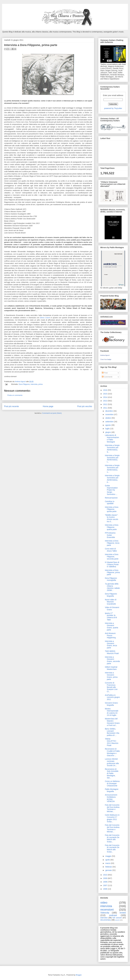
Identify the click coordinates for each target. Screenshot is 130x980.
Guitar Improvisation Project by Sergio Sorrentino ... (111, 490)
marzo (108, 863)
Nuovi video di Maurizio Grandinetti (111, 602)
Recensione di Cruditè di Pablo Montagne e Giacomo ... (112, 752)
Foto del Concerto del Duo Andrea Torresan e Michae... (112, 808)
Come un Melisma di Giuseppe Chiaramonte (112, 783)
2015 (105, 394)
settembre (110, 422)
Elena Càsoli (45, 318)
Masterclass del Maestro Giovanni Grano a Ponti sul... (112, 722)
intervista (34, 384)
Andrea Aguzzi (20, 381)
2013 (105, 401)
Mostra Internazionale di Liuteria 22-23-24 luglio (112, 712)
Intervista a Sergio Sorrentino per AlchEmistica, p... (112, 479)
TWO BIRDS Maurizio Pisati (112, 652)
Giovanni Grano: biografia (112, 704)
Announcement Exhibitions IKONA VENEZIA (111, 798)
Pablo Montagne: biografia (112, 790)
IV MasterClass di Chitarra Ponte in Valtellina (112, 564)
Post (105, 373)
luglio (108, 429)
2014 (105, 397)
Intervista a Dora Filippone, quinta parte (112, 509)
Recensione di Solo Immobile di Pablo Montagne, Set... (112, 773)
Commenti (107, 377)
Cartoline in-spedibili (110, 503)
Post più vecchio (85, 406)
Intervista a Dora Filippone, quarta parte (112, 527)
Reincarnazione (111, 498)
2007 (105, 885)
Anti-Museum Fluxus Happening (110, 635)
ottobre (108, 418)
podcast (113, 915)
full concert (117, 918)
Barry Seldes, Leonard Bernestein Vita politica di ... (112, 732)
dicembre (109, 411)
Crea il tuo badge (106, 359)
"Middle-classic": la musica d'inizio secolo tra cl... (112, 518)
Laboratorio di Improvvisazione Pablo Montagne (112, 438)
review (123, 913)
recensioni (107, 910)
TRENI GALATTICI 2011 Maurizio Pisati (112, 742)
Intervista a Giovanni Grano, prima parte (111, 676)
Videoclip (105, 913)
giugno (108, 432)
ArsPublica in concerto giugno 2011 (112, 697)
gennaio (109, 870)
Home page (48, 406)
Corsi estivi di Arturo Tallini (111, 550)
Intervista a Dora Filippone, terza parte (112, 543)
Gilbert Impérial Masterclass (111, 668)
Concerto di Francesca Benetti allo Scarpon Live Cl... (111, 687)
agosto (108, 425)
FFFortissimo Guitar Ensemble (110, 535)
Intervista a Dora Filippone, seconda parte (112, 557)
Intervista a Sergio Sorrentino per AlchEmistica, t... (112, 459)
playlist (117, 920)
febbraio (109, 867)
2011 (105, 408)
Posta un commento (15, 395)
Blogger (79, 975)
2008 (105, 882)
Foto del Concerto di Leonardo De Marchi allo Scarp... (112, 838)
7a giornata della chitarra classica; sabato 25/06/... (112, 587)
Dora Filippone (24, 384)
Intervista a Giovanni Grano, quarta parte (111, 626)
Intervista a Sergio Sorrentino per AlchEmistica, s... (112, 469)
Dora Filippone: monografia (111, 579)
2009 (105, 878)
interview (104, 918)
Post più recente (12, 406)
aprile (108, 860)
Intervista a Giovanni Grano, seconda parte (112, 660)
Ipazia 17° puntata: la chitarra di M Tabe (111, 616)
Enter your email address (113, 95)
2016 (105, 390)
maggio (109, 856)
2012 (105, 404)
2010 (105, 875)
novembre (110, 414)
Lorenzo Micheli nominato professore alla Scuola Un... (112, 762)
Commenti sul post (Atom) (52, 413)
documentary (106, 920)
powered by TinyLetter (113, 108)
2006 (105, 889)
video (104, 903)
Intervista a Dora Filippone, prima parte (112, 572)
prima (40, 384)
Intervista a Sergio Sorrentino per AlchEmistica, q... (112, 449)
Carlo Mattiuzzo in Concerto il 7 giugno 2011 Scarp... (112, 818)
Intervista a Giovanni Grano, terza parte (111, 644)
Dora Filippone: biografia (111, 595)
